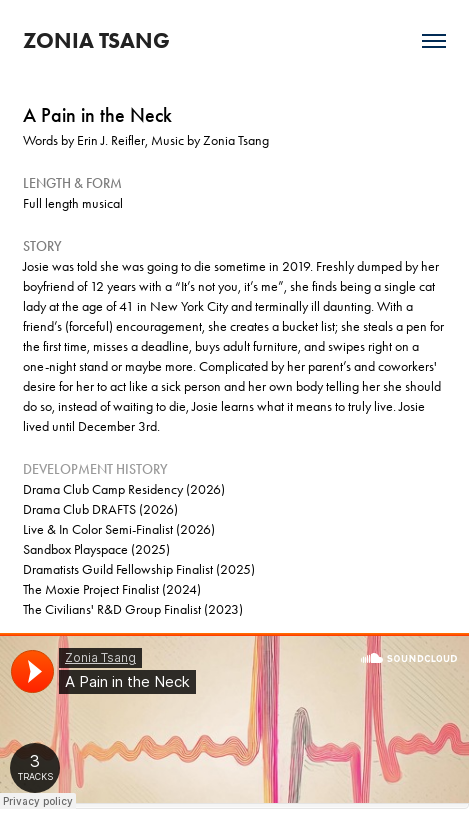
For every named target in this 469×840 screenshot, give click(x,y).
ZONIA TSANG (96, 40)
